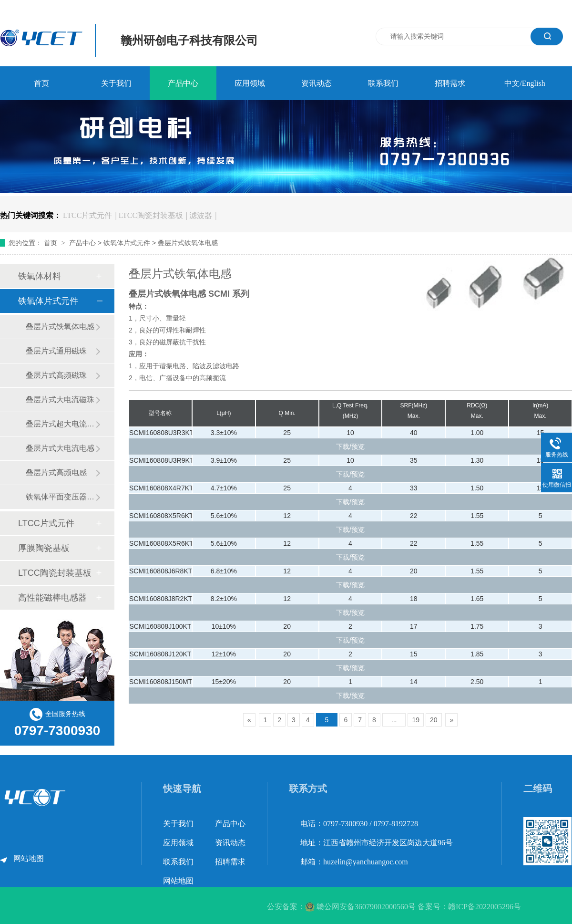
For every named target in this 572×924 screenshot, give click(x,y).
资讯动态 (317, 83)
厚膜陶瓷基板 (44, 548)
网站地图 (29, 858)
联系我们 (383, 83)
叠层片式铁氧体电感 (188, 243)
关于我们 (116, 83)
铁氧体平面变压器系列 (61, 497)
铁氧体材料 (40, 276)
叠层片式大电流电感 (60, 448)
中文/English (525, 83)
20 (434, 720)
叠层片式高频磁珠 (56, 375)
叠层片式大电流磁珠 (60, 400)
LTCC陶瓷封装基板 (151, 215)
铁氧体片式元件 (127, 243)
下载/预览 (350, 446)
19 (416, 720)
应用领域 (250, 83)
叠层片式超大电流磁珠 (61, 424)
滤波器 (201, 215)
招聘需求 (450, 83)
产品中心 (183, 83)
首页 (41, 83)
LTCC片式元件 (87, 215)
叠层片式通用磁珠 (56, 351)
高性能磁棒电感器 (52, 598)
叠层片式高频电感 (56, 472)
